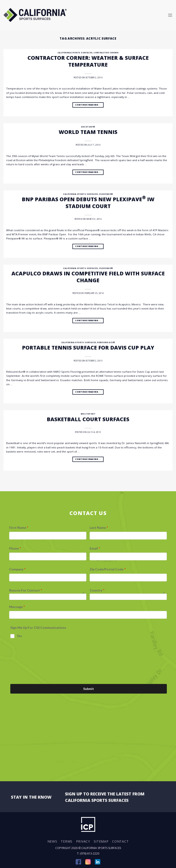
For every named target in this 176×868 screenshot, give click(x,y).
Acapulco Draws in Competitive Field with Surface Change (88, 277)
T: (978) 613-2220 (88, 853)
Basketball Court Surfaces (88, 419)
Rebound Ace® (106, 342)
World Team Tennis (88, 132)
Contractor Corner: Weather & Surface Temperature (88, 61)
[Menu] (170, 15)
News (52, 841)
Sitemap (101, 841)
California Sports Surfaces (75, 53)
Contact (120, 841)
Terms (67, 841)
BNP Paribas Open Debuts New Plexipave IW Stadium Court (88, 203)
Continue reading (88, 105)
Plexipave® (106, 194)
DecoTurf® (88, 127)
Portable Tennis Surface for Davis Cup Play (88, 347)
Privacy (83, 841)
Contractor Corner (106, 53)
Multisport (88, 414)
